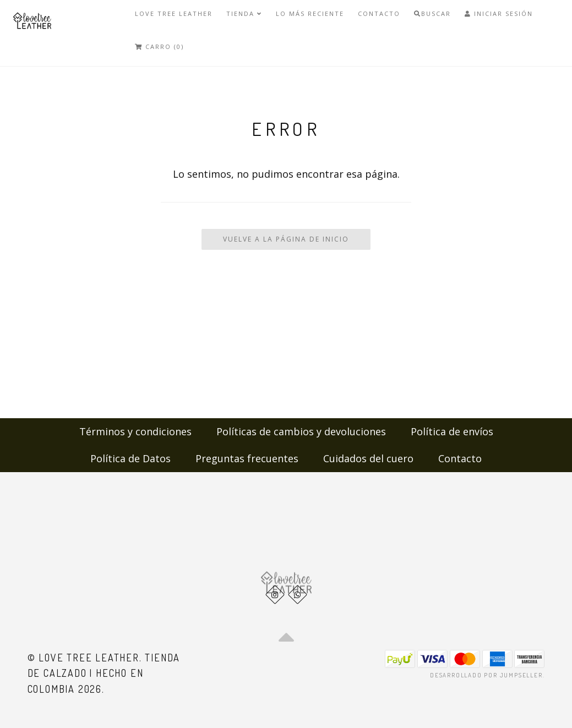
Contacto (379, 13)
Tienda (244, 13)
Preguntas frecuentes (247, 458)
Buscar (432, 13)
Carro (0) (159, 46)
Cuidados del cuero (368, 458)
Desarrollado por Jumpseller (486, 675)
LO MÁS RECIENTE (310, 13)
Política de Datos (130, 458)
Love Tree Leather (174, 13)
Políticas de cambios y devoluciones (301, 431)
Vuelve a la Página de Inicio (286, 239)
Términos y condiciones (135, 431)
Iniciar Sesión (499, 13)
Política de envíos (452, 431)
